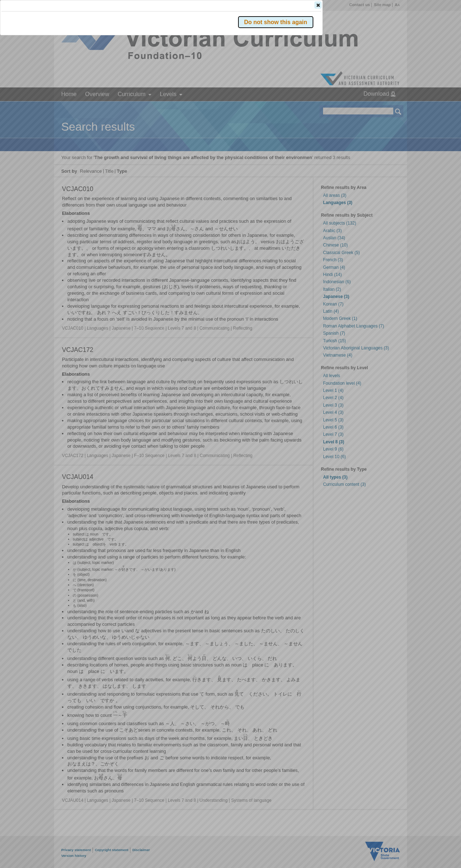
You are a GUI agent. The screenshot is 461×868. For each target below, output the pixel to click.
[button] (386, 108)
